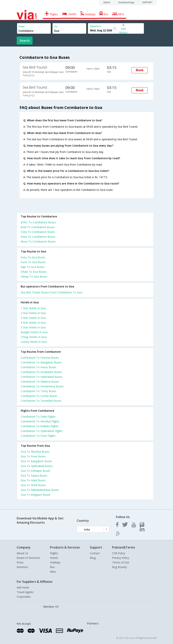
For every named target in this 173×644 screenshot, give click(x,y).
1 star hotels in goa (33, 308)
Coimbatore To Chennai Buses (40, 358)
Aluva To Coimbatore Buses (38, 241)
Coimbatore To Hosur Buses (39, 367)
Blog (93, 558)
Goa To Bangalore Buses (36, 461)
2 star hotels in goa (33, 313)
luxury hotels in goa (34, 342)
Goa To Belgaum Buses (36, 495)
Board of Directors (28, 558)
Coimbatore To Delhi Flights (38, 417)
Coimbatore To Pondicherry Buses (42, 386)
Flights (54, 553)
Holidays (55, 562)
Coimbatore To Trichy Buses (39, 391)
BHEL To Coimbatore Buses (38, 222)
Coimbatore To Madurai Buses (40, 382)
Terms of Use (121, 562)
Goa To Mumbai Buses (35, 452)
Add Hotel (23, 587)
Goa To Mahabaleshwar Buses (40, 490)
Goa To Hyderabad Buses (37, 466)
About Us (22, 553)
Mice (53, 572)
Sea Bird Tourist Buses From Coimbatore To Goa (51, 292)
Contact (95, 553)
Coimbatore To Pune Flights (38, 436)
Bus (52, 567)
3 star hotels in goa (33, 318)
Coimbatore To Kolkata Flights (40, 426)
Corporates (24, 597)
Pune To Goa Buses (33, 262)
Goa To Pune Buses (33, 456)
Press (20, 562)
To (56, 27)
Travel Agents (25, 592)
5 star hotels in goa (33, 327)
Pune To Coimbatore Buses (38, 237)
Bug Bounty (119, 567)
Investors (22, 567)
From (22, 27)
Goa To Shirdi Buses (33, 485)
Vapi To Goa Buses (33, 267)
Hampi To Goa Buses (34, 276)
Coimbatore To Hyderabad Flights (42, 431)
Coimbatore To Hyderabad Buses (41, 377)
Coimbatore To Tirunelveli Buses (41, 401)
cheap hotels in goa (34, 337)
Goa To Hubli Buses (33, 480)
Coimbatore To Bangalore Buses (41, 362)
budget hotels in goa (34, 332)
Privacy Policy (121, 558)
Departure (95, 26)
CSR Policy (119, 553)
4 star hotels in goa (33, 323)
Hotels (54, 558)
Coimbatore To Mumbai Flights (40, 421)
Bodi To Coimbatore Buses (38, 227)
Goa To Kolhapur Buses (36, 471)
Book (140, 70)
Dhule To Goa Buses (34, 272)
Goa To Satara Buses (34, 475)
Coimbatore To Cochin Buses (39, 396)
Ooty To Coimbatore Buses (38, 232)
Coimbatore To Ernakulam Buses (41, 372)
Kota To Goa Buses (33, 257)
